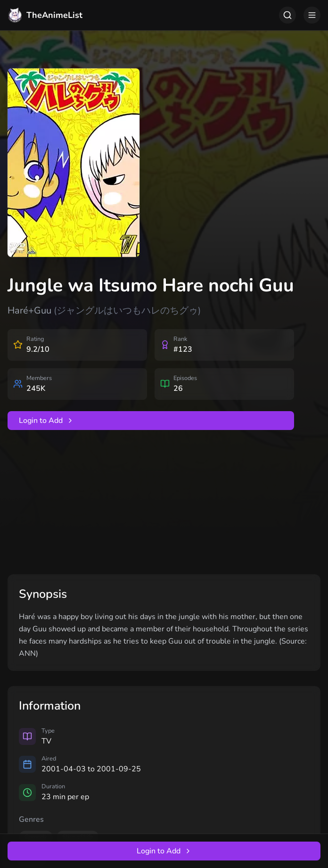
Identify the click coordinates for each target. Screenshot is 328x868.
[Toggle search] (287, 15)
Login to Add (46, 421)
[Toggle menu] (312, 15)
